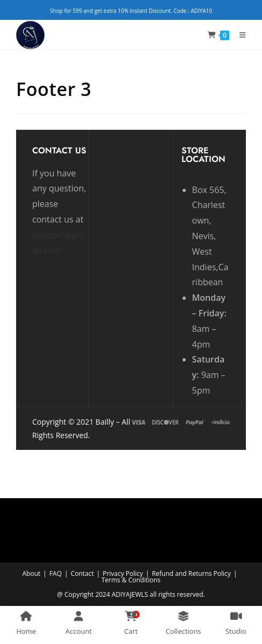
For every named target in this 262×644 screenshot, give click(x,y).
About (32, 573)
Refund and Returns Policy (191, 573)
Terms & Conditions (131, 580)
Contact (82, 573)
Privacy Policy (123, 573)
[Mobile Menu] (239, 35)
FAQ (56, 573)
